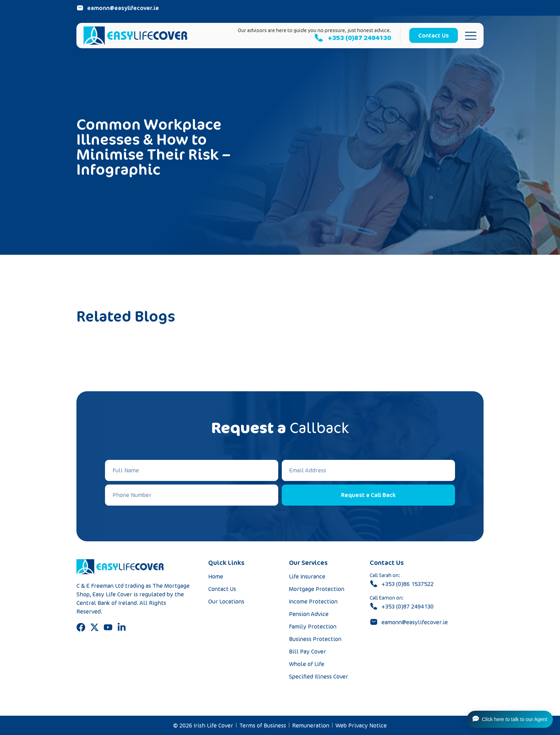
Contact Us (222, 589)
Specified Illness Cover (319, 676)
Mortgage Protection (317, 589)
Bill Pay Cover (307, 651)
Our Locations (226, 601)
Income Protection (313, 601)
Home (216, 576)
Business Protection (315, 639)
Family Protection (313, 626)
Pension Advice (309, 614)
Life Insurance (307, 576)
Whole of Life (307, 664)
